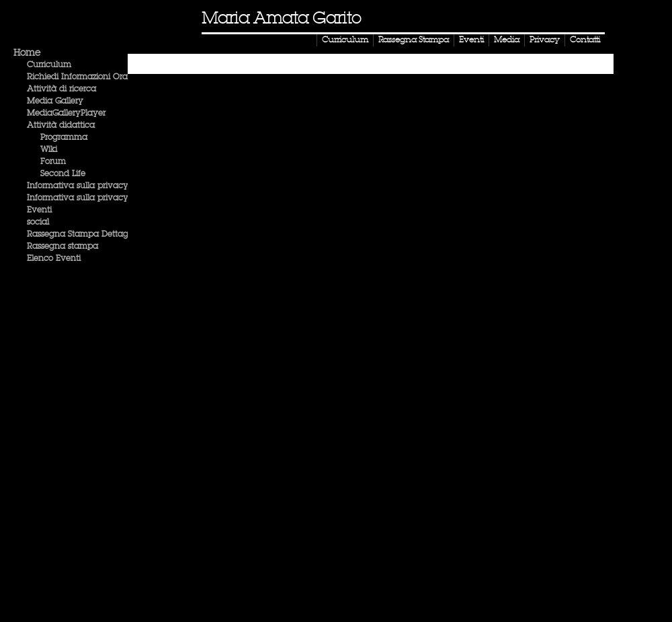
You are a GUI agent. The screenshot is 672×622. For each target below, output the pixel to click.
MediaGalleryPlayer (66, 114)
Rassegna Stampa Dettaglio (82, 235)
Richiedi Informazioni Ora (77, 77)
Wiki (49, 150)
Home (27, 53)
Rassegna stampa (62, 247)
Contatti (585, 40)
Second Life (63, 174)
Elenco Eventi (54, 259)
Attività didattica (61, 126)
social (38, 223)
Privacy (545, 40)
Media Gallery (55, 102)
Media (507, 40)
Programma (64, 138)
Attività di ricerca (61, 89)
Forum (53, 162)
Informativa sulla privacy (78, 186)
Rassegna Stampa (414, 40)
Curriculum (345, 40)
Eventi (471, 40)
